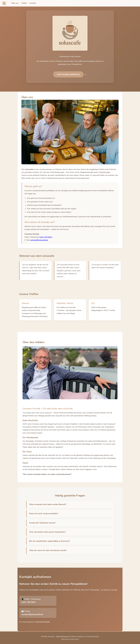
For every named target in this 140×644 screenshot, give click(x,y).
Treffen (24, 3)
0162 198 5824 (46, 240)
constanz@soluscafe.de (39, 243)
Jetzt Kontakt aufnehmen (68, 79)
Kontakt (33, 3)
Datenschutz (74, 639)
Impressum (65, 639)
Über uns (15, 3)
